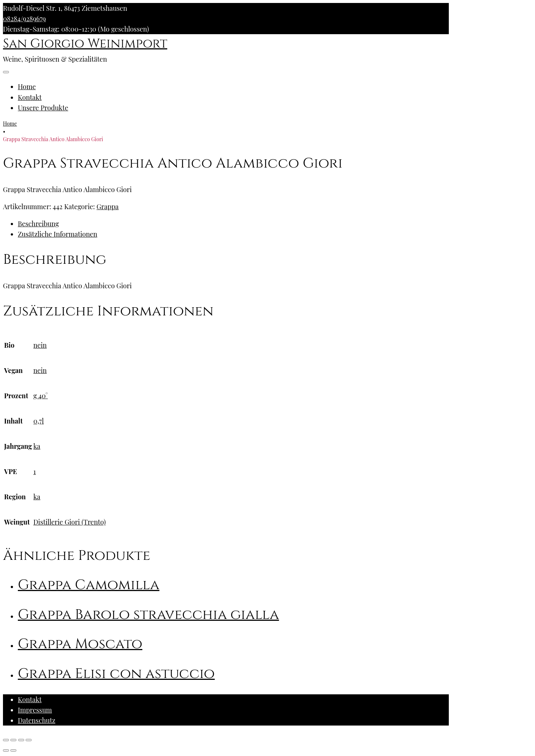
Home (27, 87)
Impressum (35, 710)
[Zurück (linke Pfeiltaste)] (6, 750)
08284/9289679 (24, 19)
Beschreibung (38, 224)
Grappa (108, 207)
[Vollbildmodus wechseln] (21, 740)
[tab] (233, 224)
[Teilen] (13, 740)
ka (37, 446)
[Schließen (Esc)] (6, 740)
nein (40, 345)
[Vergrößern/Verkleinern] (29, 740)
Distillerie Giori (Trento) (70, 522)
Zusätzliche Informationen (58, 234)
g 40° (41, 396)
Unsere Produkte (43, 108)
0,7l (39, 421)
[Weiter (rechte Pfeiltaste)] (13, 750)
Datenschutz (37, 720)
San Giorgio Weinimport (85, 44)
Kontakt (30, 97)
